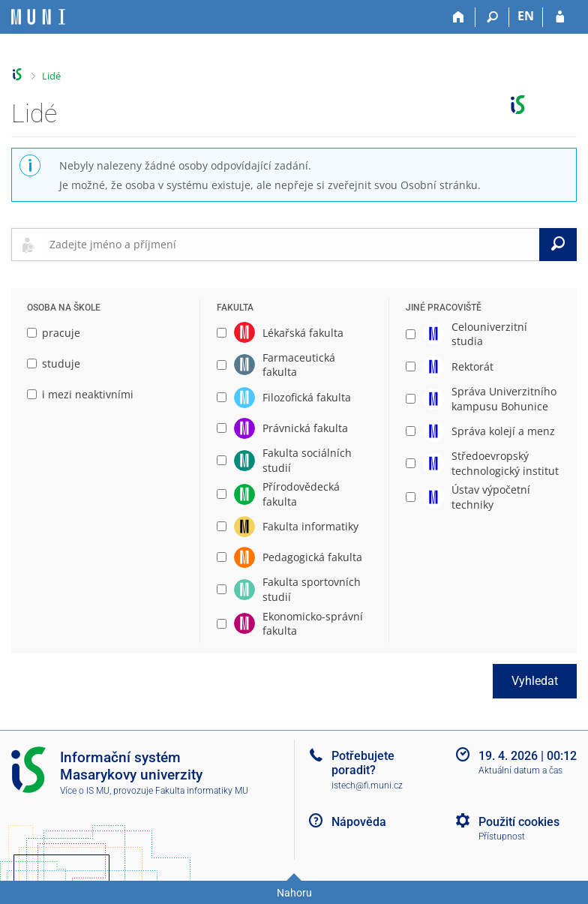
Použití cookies (519, 822)
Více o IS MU (85, 791)
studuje (54, 363)
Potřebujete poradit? (363, 763)
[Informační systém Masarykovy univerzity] (38, 17)
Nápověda (359, 822)
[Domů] (459, 17)
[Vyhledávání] (492, 17)
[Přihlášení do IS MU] (560, 17)
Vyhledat (535, 681)
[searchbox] (291, 245)
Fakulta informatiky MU (202, 791)
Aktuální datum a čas (520, 770)
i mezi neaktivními (80, 394)
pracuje (54, 333)
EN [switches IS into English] (526, 16)
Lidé (51, 76)
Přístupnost (502, 836)
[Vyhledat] (558, 245)
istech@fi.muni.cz (367, 785)
